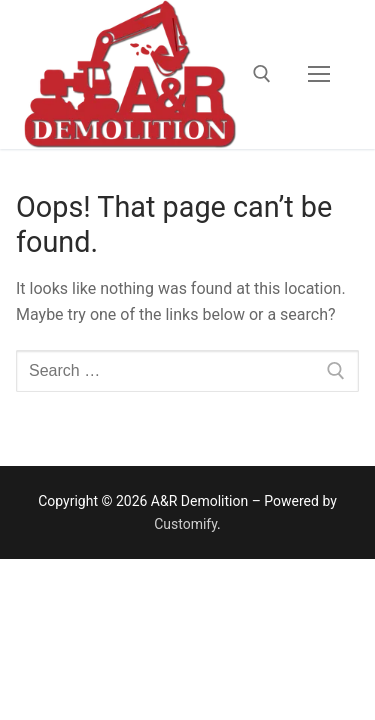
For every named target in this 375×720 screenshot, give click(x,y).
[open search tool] (262, 74)
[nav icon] (319, 74)
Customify (185, 524)
